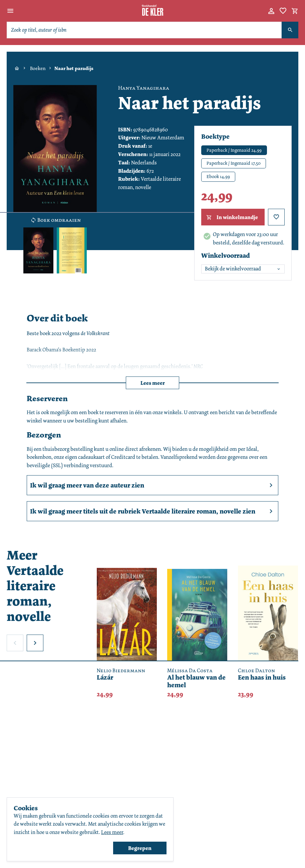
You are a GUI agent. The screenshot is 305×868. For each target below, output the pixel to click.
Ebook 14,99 (218, 176)
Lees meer (153, 383)
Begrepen (140, 848)
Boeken (38, 68)
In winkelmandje (231, 217)
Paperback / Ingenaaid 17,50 (234, 163)
